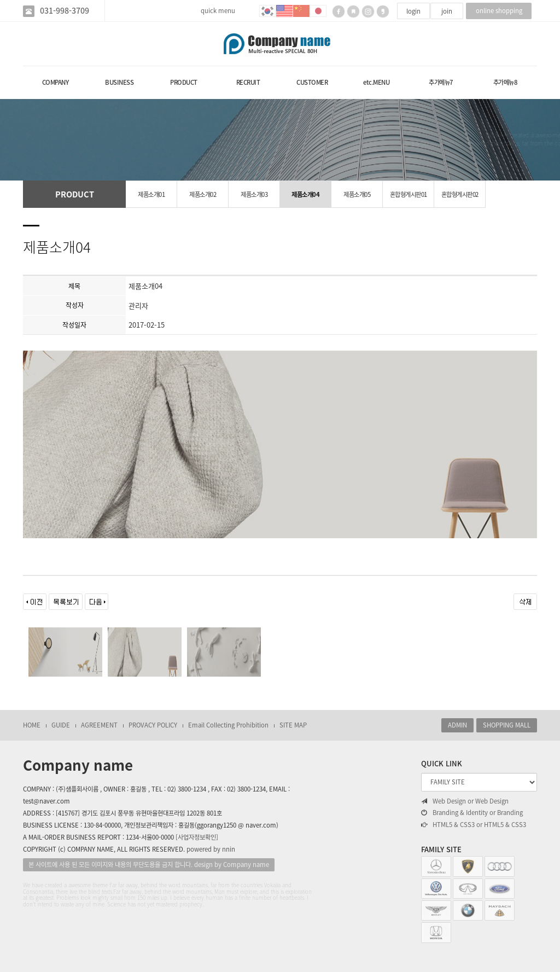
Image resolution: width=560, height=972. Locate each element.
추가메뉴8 (505, 82)
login (413, 11)
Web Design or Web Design (465, 801)
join (447, 11)
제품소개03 (254, 194)
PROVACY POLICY (153, 725)
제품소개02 (203, 194)
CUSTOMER (312, 82)
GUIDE (61, 725)
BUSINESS (119, 82)
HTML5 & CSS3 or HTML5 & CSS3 (474, 825)
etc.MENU (376, 82)
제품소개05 (357, 194)
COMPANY (56, 82)
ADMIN (457, 725)
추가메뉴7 (441, 82)
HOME (32, 725)
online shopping (499, 11)
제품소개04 (305, 194)
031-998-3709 (65, 11)
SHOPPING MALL (507, 725)
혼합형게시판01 (409, 194)
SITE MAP (293, 725)
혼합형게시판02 (460, 194)
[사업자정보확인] (197, 837)
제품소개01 (151, 194)
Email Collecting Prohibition (228, 725)
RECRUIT (248, 82)
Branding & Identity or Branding (472, 813)
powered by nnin (211, 849)
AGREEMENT (99, 725)
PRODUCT (184, 82)
